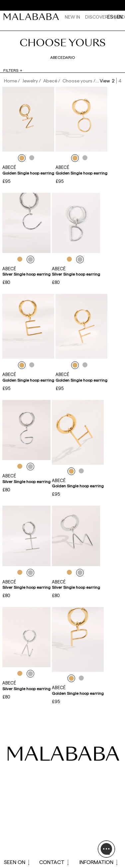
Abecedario (62, 57)
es (110, 17)
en (120, 17)
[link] (33, 17)
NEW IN (72, 17)
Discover (96, 17)
